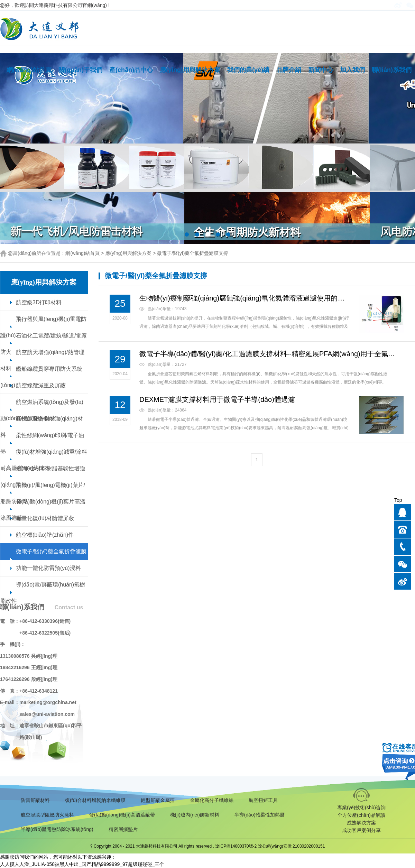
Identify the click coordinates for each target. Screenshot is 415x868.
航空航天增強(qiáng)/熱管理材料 (42, 360)
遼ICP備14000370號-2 (236, 846)
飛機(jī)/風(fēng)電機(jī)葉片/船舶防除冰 (43, 493)
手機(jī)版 (358, 5)
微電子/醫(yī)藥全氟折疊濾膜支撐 (193, 253)
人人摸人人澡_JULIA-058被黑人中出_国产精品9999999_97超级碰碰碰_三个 (82, 864)
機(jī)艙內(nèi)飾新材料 (195, 815)
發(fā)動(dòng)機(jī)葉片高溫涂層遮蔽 (43, 510)
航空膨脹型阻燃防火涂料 (47, 815)
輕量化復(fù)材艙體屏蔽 (45, 518)
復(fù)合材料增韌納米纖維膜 (95, 800)
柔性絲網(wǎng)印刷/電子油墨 (42, 443)
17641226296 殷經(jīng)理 (29, 679)
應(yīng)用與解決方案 (190, 70)
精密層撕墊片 (123, 829)
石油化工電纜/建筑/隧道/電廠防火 (44, 344)
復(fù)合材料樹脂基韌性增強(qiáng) (43, 477)
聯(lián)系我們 (392, 70)
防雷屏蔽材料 (35, 800)
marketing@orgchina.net (48, 702)
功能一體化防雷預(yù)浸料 (48, 568)
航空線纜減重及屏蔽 (41, 385)
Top (398, 500)
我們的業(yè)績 (248, 70)
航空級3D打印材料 (39, 302)
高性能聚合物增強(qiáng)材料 (42, 427)
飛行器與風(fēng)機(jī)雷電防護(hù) (43, 327)
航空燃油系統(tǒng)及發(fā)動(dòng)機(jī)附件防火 (42, 410)
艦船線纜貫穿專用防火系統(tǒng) (41, 377)
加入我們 (352, 70)
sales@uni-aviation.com (47, 714)
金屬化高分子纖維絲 (212, 800)
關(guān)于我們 (80, 70)
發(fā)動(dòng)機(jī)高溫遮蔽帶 (122, 815)
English (381, 5)
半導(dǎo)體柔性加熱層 (260, 815)
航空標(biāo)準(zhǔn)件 (45, 535)
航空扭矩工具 (263, 800)
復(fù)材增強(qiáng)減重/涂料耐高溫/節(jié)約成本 (44, 460)
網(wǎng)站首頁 (29, 70)
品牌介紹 (289, 70)
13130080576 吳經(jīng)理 (29, 656)
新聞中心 (321, 70)
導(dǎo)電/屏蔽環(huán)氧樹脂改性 (43, 593)
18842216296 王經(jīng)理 (29, 667)
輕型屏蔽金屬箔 (158, 800)
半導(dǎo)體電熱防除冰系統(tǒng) (57, 829)
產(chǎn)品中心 (131, 70)
